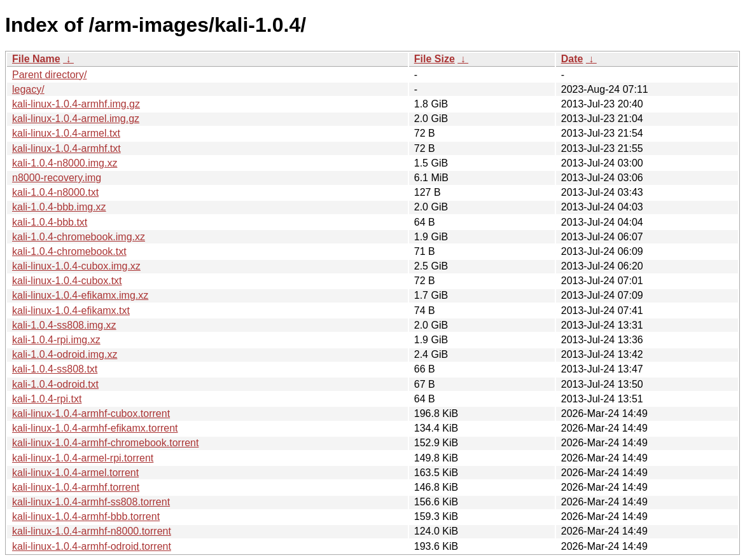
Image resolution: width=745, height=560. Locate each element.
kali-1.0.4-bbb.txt (50, 222)
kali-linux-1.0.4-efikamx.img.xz (80, 295)
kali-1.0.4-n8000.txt (55, 192)
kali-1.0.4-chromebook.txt (69, 251)
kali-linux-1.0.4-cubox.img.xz (76, 266)
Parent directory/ (49, 75)
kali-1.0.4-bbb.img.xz (59, 207)
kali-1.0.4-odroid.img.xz (65, 354)
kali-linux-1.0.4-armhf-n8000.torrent (92, 531)
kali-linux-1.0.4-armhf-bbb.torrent (86, 516)
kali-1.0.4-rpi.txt (47, 399)
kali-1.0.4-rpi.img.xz (56, 340)
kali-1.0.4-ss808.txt (55, 369)
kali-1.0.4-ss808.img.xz (64, 325)
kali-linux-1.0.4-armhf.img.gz (76, 104)
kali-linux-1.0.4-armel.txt (66, 133)
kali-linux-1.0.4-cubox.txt (67, 281)
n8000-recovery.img (57, 178)
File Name (36, 59)
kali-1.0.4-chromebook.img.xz (79, 237)
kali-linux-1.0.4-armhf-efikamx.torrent (95, 428)
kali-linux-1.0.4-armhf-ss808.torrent (91, 502)
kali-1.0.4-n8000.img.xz (65, 163)
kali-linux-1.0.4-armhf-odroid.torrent (92, 546)
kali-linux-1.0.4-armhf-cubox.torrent (91, 413)
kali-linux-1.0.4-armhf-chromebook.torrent (105, 443)
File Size (435, 59)
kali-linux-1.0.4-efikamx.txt (71, 311)
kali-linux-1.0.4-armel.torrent (75, 473)
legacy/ (28, 89)
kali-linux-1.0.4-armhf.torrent (76, 487)
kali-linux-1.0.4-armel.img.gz (76, 119)
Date (572, 59)
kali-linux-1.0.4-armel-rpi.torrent (83, 458)
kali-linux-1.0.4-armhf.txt (66, 148)
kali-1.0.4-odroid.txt (55, 384)
